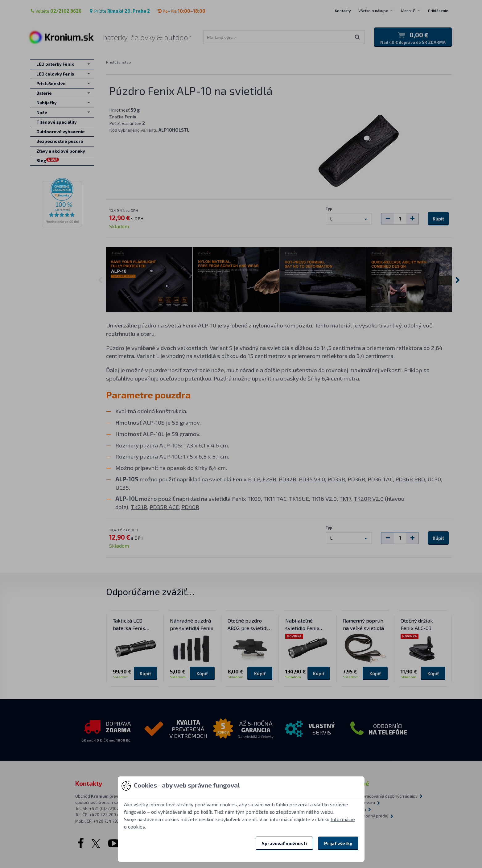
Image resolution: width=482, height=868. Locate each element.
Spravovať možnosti (284, 843)
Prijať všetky (338, 843)
